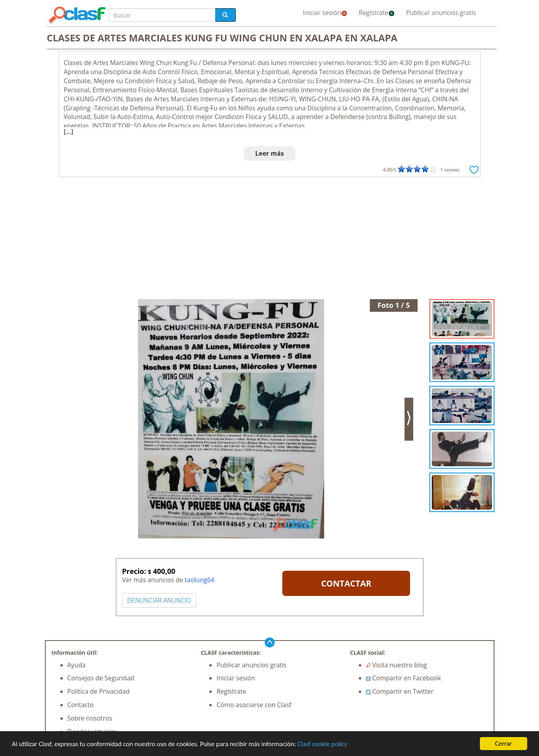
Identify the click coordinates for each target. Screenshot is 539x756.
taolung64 (200, 580)
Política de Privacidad (99, 691)
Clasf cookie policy (322, 744)
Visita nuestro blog (396, 665)
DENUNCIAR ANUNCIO (159, 600)
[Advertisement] (270, 240)
